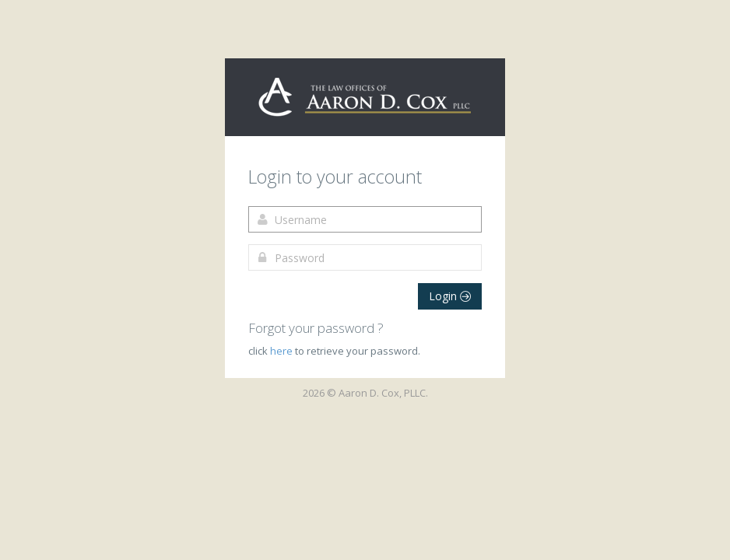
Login (450, 296)
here (283, 351)
